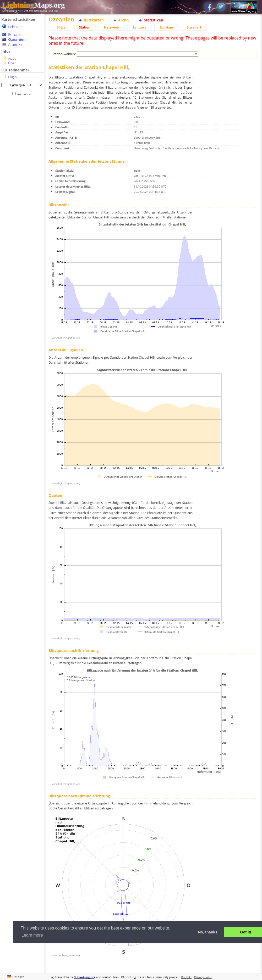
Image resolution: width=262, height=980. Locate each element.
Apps (12, 58)
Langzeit (140, 27)
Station (85, 27)
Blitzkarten (94, 20)
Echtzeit (15, 27)
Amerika (15, 44)
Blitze (61, 27)
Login (12, 77)
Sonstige (167, 27)
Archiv (124, 20)
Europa (14, 34)
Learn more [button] (32, 935)
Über (12, 63)
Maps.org (33, 5)
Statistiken (154, 20)
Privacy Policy (203, 977)
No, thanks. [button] (208, 932)
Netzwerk (112, 27)
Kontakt (187, 977)
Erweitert (194, 27)
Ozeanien (17, 39)
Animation (25, 94)
